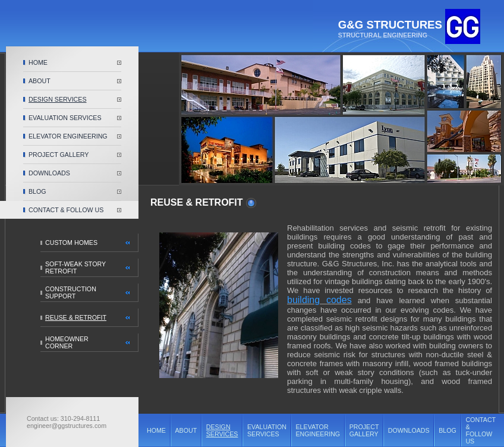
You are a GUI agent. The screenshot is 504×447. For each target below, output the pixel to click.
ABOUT (40, 81)
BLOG (37, 191)
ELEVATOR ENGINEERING (68, 136)
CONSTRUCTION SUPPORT (71, 292)
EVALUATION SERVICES (65, 118)
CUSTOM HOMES (71, 243)
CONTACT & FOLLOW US (66, 210)
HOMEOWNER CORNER (67, 342)
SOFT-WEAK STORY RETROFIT (75, 267)
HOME (38, 62)
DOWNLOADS (49, 173)
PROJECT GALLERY (59, 155)
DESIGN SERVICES (58, 99)
